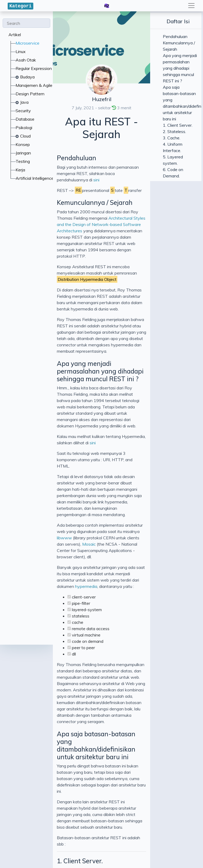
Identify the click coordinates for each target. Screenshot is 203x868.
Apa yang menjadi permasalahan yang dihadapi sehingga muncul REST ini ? (101, 279)
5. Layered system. (31, 642)
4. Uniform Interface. (35, 625)
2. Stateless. (21, 589)
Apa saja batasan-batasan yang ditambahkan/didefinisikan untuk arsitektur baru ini (101, 508)
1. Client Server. (27, 572)
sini (185, 154)
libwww (182, 359)
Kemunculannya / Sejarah (42, 177)
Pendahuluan (24, 145)
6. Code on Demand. (34, 660)
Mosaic (103, 366)
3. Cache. (17, 607)
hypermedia (86, 389)
